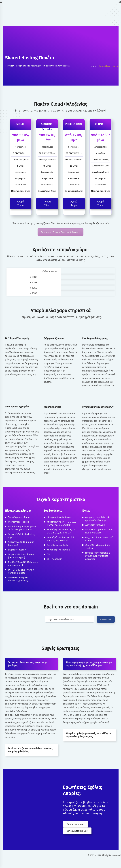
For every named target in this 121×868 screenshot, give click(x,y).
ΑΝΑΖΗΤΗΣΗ (106, 619)
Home (93, 66)
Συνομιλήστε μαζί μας (77, 831)
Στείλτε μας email (76, 824)
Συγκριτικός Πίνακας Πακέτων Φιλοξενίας (60, 232)
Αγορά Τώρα (21, 203)
